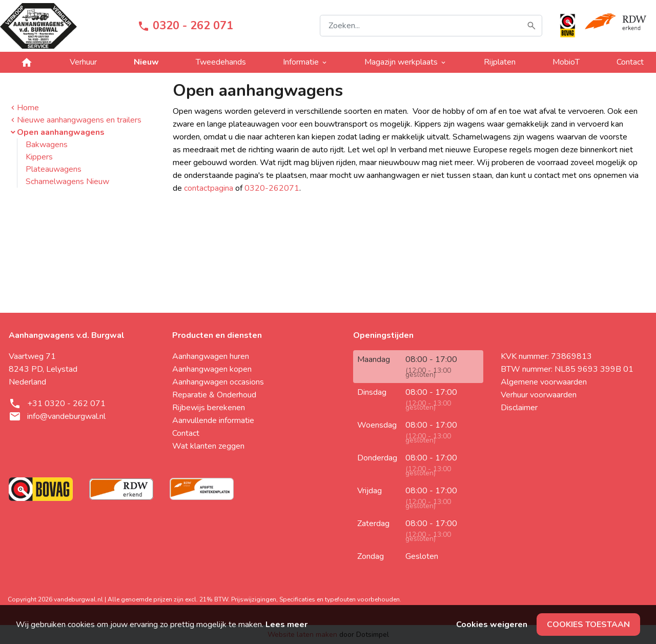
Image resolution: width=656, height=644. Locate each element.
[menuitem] (27, 62)
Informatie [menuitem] (305, 62)
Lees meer (286, 625)
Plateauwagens (54, 169)
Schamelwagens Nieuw (67, 182)
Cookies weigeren (492, 625)
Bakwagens (47, 145)
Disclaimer (519, 408)
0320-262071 (272, 188)
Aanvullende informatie (213, 420)
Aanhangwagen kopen (212, 369)
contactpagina (209, 188)
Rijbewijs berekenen (209, 408)
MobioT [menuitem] (566, 62)
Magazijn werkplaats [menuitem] (406, 62)
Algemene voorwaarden (544, 382)
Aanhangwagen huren (211, 356)
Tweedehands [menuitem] (221, 62)
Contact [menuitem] (630, 62)
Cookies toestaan (588, 625)
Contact (186, 433)
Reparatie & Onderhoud (214, 395)
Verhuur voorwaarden (539, 395)
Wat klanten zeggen (208, 446)
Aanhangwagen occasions (218, 382)
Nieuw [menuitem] (146, 62)
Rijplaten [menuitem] (500, 62)
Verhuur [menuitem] (83, 62)
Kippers (39, 157)
